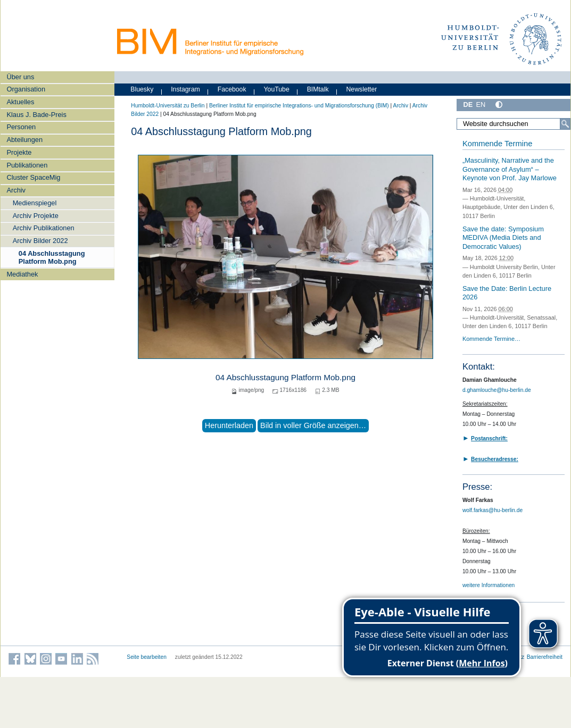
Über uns (20, 77)
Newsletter (361, 89)
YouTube (277, 89)
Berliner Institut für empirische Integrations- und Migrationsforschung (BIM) (299, 106)
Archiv (16, 190)
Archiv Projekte (36, 216)
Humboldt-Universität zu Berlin (168, 106)
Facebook (232, 89)
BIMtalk (318, 89)
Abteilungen (24, 140)
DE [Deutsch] (468, 104)
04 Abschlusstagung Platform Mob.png (52, 257)
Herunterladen (229, 425)
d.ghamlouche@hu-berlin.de (497, 390)
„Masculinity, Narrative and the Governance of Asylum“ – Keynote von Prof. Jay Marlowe (510, 169)
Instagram (185, 89)
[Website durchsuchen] (514, 124)
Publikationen (27, 165)
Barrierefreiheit (545, 657)
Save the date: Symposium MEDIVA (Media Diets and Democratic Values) (503, 238)
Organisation (26, 89)
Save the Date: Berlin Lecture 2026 (507, 293)
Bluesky (142, 89)
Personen (21, 127)
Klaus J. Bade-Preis (36, 115)
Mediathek (22, 274)
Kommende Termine (497, 144)
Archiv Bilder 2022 (40, 241)
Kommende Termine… (491, 339)
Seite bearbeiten (147, 657)
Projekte (19, 152)
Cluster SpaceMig (33, 177)
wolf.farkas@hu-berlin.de (493, 510)
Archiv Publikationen (44, 228)
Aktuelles (20, 102)
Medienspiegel (35, 203)
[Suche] (565, 124)
